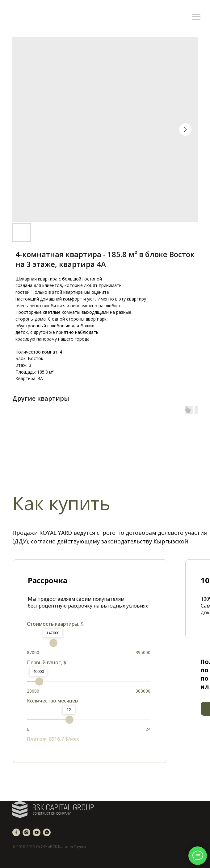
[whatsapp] (47, 832)
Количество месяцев (52, 701)
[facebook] (16, 832)
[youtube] (37, 832)
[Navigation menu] (196, 17)
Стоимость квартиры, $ (55, 624)
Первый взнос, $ (47, 662)
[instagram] (26, 832)
